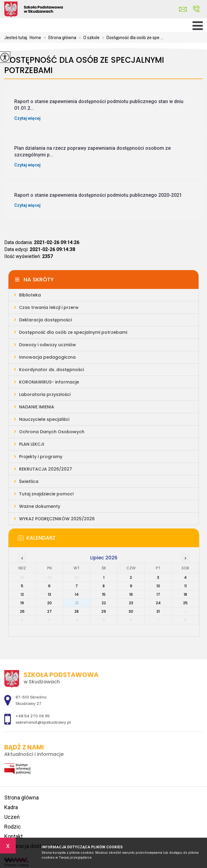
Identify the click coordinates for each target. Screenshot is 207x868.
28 (77, 611)
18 (185, 594)
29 (104, 611)
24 (158, 603)
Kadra (11, 807)
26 (22, 611)
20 (49, 603)
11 (186, 586)
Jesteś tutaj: (17, 38)
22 (104, 603)
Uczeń (12, 817)
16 (131, 594)
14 (77, 594)
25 (185, 603)
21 (77, 603)
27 (49, 611)
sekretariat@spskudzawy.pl (183, 9)
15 (104, 594)
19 (22, 603)
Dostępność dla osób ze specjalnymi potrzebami (84, 65)
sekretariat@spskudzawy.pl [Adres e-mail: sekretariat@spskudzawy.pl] (43, 722)
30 (131, 611)
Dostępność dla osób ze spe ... (131, 38)
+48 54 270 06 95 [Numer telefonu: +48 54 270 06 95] (33, 716)
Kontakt (13, 836)
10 (158, 586)
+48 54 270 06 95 (196, 9)
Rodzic (13, 827)
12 (22, 594)
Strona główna (59, 38)
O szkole (88, 38)
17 (158, 594)
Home (35, 38)
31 (158, 611)
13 (49, 594)
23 (131, 603)
